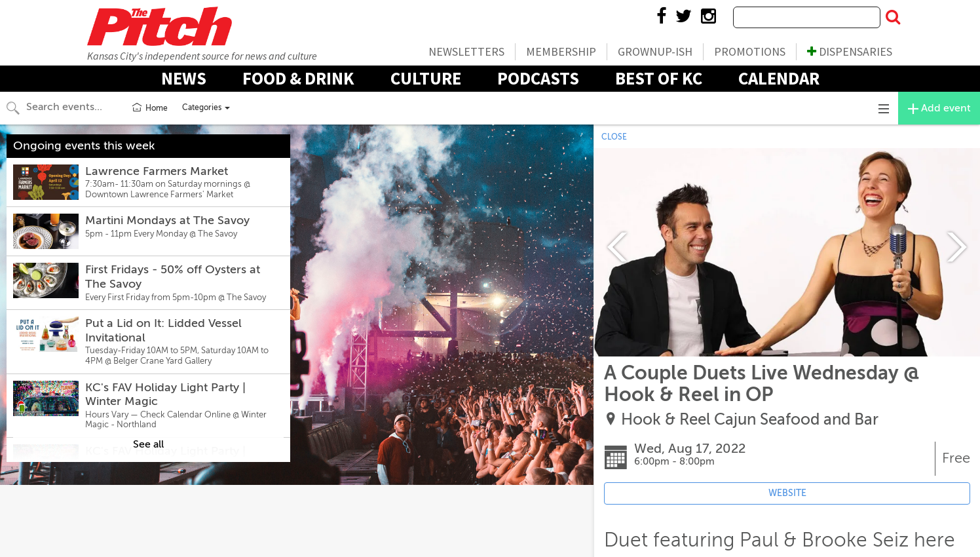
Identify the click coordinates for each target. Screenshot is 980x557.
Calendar (779, 78)
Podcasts (538, 78)
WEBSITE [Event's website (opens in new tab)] (787, 493)
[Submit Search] (893, 18)
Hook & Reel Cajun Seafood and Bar (750, 420)
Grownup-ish (655, 51)
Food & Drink (298, 78)
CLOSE (614, 137)
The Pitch (159, 26)
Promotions (750, 51)
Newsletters (466, 51)
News (184, 78)
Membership (561, 51)
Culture (426, 78)
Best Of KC (659, 78)
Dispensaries (850, 51)
